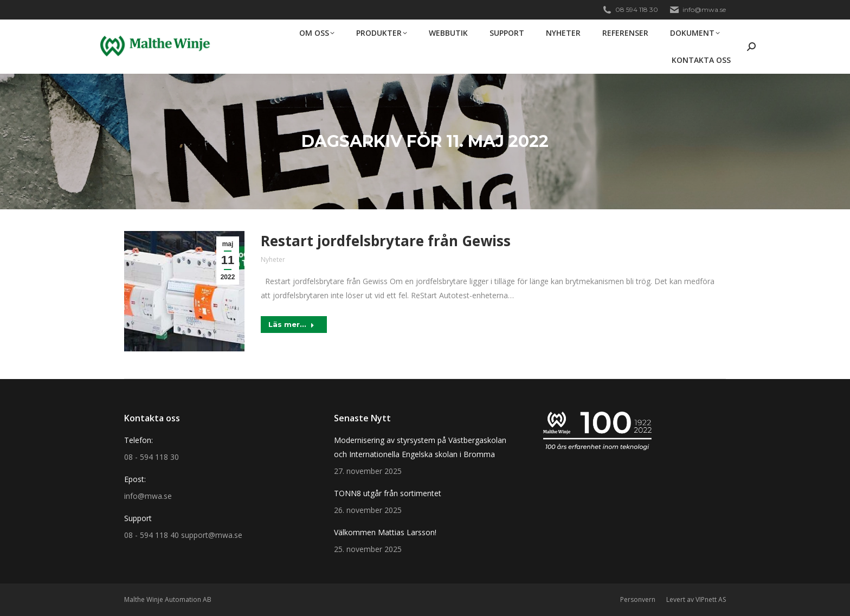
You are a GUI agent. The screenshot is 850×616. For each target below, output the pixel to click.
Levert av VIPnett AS (696, 599)
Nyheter (273, 259)
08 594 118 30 (630, 10)
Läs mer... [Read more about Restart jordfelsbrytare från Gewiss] (291, 324)
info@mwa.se (697, 10)
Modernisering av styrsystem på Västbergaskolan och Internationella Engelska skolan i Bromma (420, 447)
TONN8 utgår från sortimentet (388, 493)
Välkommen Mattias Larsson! (385, 532)
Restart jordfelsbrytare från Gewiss (386, 241)
